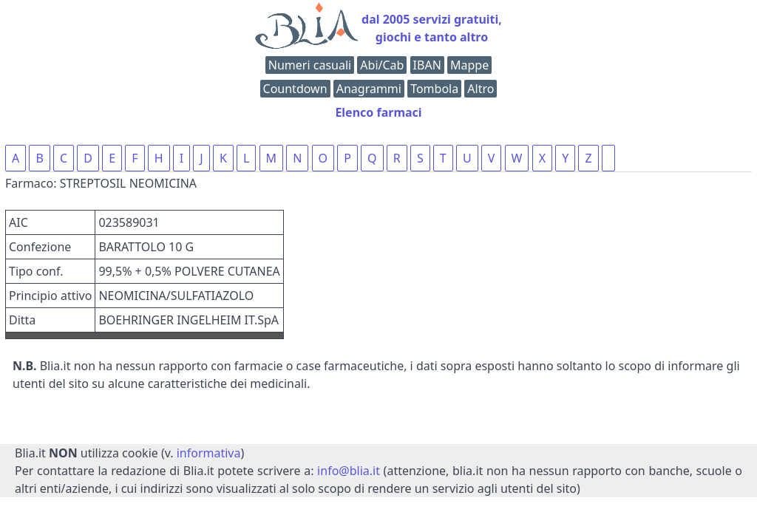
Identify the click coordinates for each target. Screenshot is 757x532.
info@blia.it (349, 471)
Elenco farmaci (378, 112)
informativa (209, 453)
